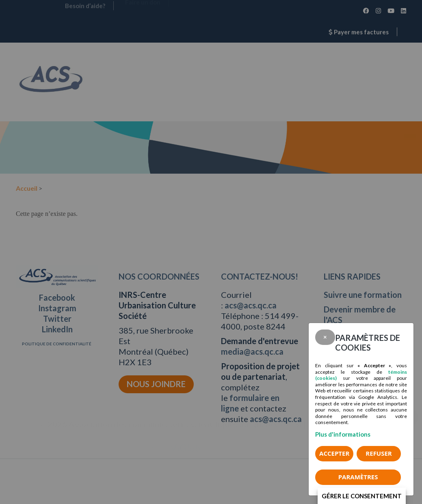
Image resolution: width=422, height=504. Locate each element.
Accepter (334, 453)
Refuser (379, 453)
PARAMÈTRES (358, 477)
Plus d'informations (343, 434)
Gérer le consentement (362, 496)
